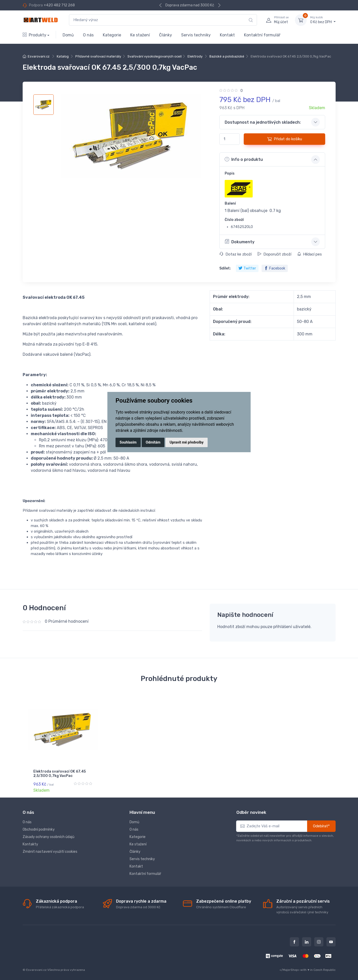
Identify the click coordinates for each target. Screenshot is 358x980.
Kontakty (30, 842)
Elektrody (195, 56)
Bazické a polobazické (227, 56)
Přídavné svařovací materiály (98, 56)
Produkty (34, 35)
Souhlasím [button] (128, 442)
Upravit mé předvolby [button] (186, 442)
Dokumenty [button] (240, 242)
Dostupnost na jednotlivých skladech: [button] (263, 122)
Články (166, 35)
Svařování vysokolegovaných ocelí (155, 56)
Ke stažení (140, 35)
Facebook (275, 268)
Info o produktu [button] (244, 159)
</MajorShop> (290, 968)
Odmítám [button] (153, 442)
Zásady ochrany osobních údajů (48, 835)
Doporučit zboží (274, 254)
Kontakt (227, 35)
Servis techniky (196, 35)
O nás (88, 35)
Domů (68, 35)
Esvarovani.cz (39, 56)
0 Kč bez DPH (323, 20)
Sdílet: (225, 268)
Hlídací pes (310, 254)
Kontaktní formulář (262, 35)
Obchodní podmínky (39, 827)
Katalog (63, 56)
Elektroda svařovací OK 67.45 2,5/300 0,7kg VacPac (60, 774)
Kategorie (112, 35)
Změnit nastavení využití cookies (50, 850)
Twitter (247, 268)
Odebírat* (321, 824)
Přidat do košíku (285, 139)
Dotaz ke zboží (236, 254)
